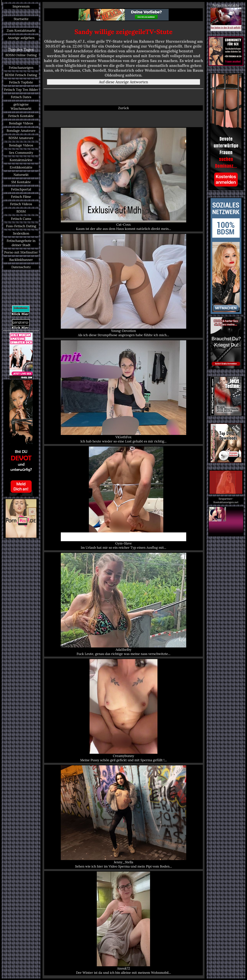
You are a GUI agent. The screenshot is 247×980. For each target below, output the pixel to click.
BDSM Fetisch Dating (21, 75)
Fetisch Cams (21, 219)
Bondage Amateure (21, 131)
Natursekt (21, 175)
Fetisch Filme (21, 197)
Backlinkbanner (21, 260)
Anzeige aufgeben (21, 38)
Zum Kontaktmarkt (21, 31)
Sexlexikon (21, 233)
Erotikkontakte (21, 167)
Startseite (21, 19)
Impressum (21, 6)
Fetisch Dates (21, 97)
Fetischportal (21, 189)
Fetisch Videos (21, 204)
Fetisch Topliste (21, 82)
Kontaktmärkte (21, 160)
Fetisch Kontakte (21, 116)
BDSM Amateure (21, 138)
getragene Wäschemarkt (21, 106)
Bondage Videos (21, 123)
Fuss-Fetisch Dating (21, 226)
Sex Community (21, 153)
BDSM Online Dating (21, 55)
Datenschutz (21, 267)
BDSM (21, 211)
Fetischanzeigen (21, 68)
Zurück (123, 108)
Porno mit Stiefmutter (21, 252)
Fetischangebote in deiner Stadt (21, 243)
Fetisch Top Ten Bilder (21, 90)
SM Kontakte (21, 182)
